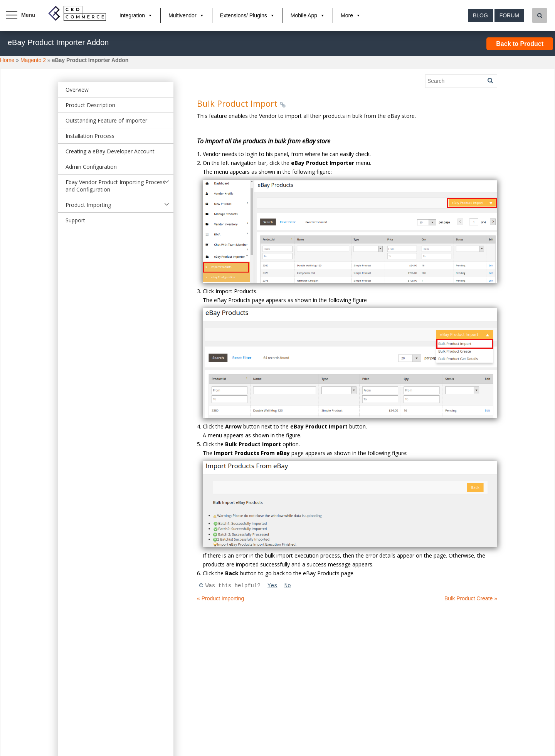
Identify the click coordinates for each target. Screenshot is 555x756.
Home (7, 60)
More (347, 15)
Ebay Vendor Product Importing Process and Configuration (115, 186)
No (288, 586)
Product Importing (88, 205)
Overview (77, 90)
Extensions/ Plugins (244, 15)
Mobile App (304, 15)
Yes (272, 586)
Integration (132, 15)
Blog (480, 15)
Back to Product (520, 44)
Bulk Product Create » (471, 598)
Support (75, 220)
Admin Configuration (91, 167)
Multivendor (182, 15)
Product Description (90, 105)
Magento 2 (33, 60)
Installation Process (90, 136)
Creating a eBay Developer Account (110, 151)
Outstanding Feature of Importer (106, 120)
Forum (509, 15)
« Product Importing (220, 598)
